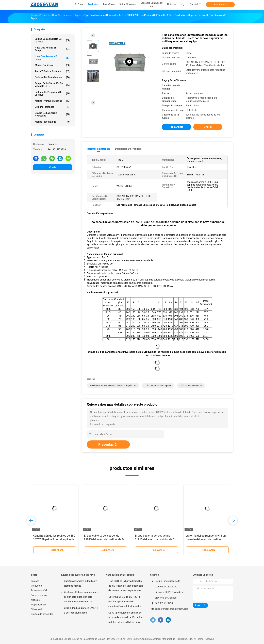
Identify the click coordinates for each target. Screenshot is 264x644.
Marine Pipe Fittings (53, 122)
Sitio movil (36, 609)
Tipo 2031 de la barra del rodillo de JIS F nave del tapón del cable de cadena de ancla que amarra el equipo (126, 586)
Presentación (108, 444)
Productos (36, 586)
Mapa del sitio (38, 605)
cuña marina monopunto (191, 386)
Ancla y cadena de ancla (53, 71)
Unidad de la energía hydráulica (53, 114)
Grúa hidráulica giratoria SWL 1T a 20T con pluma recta (81, 610)
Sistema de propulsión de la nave (53, 93)
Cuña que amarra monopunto (158, 386)
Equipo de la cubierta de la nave (53, 40)
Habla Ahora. (220, 5)
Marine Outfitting (53, 65)
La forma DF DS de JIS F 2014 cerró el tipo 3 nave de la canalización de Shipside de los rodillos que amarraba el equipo (125, 602)
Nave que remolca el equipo (53, 58)
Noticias (35, 600)
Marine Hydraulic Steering (53, 101)
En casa (35, 581)
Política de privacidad (42, 614)
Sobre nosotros (39, 595)
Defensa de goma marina (53, 77)
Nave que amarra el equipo (53, 49)
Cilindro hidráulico (53, 107)
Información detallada (99, 149)
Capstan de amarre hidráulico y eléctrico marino (80, 583)
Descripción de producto (128, 149)
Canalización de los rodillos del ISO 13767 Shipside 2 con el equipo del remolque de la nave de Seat (54, 539)
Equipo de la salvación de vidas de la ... (53, 85)
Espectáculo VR (39, 590)
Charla (53, 167)
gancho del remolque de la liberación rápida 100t (113, 386)
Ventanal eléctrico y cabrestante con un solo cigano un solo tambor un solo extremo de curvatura (81, 597)
